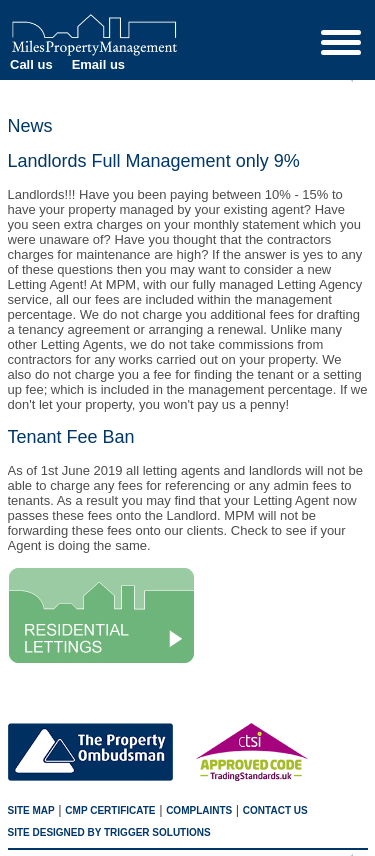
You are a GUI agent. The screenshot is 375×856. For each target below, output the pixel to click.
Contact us (275, 810)
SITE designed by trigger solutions (109, 832)
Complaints (199, 810)
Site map (31, 810)
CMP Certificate (110, 810)
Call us (31, 64)
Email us (98, 64)
